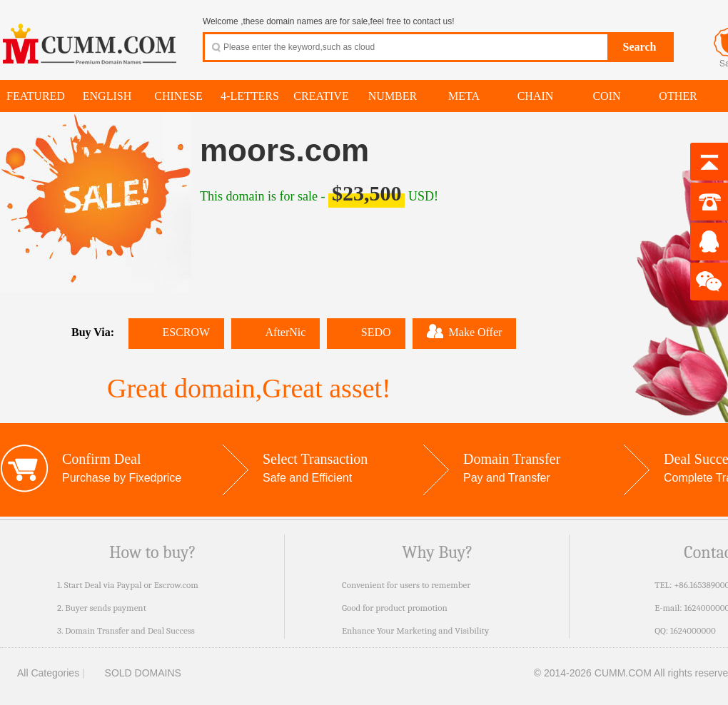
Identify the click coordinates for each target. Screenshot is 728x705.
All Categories (40, 673)
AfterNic (275, 332)
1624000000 (693, 630)
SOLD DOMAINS (135, 673)
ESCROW (176, 332)
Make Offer (465, 331)
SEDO (366, 332)
